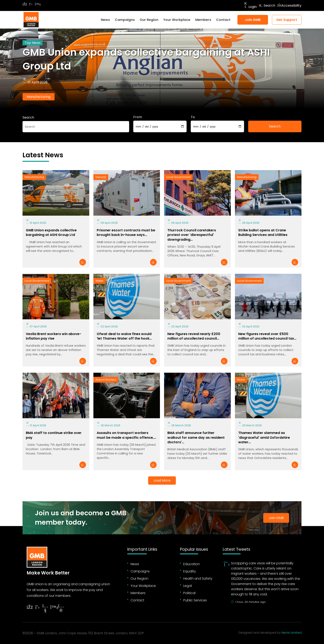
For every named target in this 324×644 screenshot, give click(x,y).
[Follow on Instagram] (61, 609)
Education (192, 564)
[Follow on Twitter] (31, 4)
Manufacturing (39, 97)
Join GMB (253, 20)
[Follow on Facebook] (25, 4)
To (193, 117)
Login (250, 7)
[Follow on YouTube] (45, 609)
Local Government (178, 177)
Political (189, 593)
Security (101, 177)
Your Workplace (177, 20)
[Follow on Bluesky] (37, 4)
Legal (188, 586)
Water (99, 281)
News (105, 20)
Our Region (149, 20)
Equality (190, 571)
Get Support (287, 20)
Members (203, 20)
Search (267, 5)
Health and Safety (198, 579)
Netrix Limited (292, 633)
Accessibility (289, 5)
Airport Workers (106, 380)
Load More (162, 480)
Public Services (195, 600)
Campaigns (125, 20)
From (138, 117)
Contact (223, 20)
